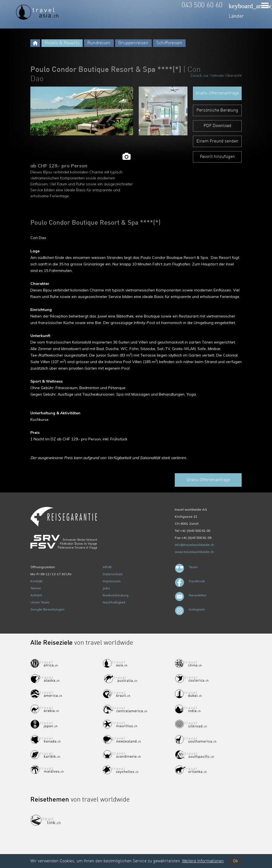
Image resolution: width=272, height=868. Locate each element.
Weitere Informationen (203, 861)
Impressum (112, 581)
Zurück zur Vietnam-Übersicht (216, 75)
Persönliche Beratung (217, 110)
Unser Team (40, 602)
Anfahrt (36, 595)
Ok (235, 861)
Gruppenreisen (133, 43)
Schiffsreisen (169, 43)
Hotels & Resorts (62, 43)
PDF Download (217, 126)
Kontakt (36, 581)
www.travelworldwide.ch (194, 552)
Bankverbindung (116, 595)
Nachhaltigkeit (114, 602)
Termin (36, 588)
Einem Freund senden (217, 141)
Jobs (106, 588)
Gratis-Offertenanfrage (217, 93)
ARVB (107, 567)
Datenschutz (113, 574)
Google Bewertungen (47, 609)
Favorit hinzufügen (217, 157)
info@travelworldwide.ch (194, 545)
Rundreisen (99, 43)
